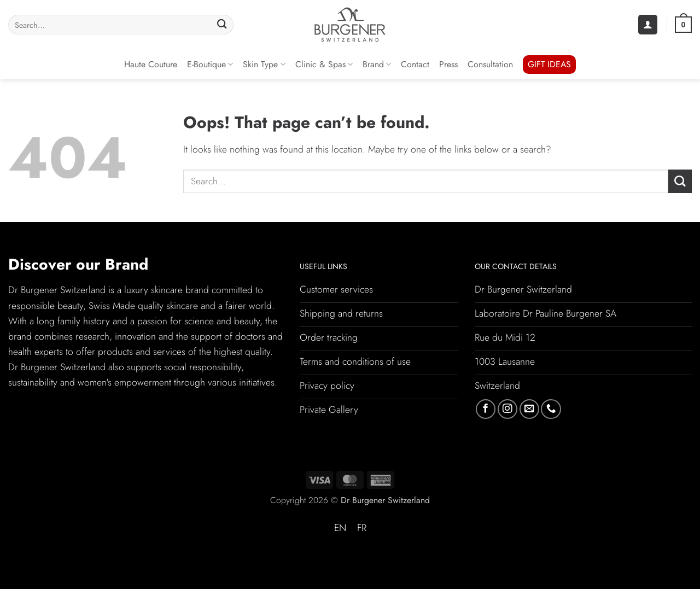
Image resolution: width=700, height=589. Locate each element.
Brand (377, 64)
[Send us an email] (529, 409)
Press (448, 64)
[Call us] (551, 409)
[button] (648, 25)
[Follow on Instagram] (507, 409)
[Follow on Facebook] (486, 409)
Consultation (490, 64)
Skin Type (264, 64)
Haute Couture (151, 64)
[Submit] (222, 25)
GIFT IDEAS (549, 64)
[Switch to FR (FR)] (362, 528)
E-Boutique (210, 64)
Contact (415, 64)
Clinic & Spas (324, 64)
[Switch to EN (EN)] (340, 528)
